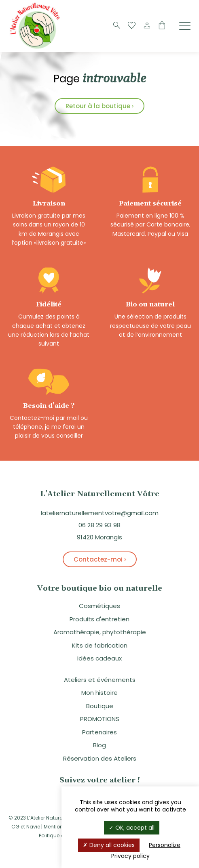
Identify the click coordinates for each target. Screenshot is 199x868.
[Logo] (36, 48)
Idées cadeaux (99, 658)
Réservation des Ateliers (100, 758)
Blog (99, 745)
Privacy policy (130, 856)
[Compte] (147, 26)
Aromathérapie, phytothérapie (100, 632)
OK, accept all (132, 828)
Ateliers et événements (100, 680)
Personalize (165, 845)
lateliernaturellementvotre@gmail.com (100, 513)
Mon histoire (99, 693)
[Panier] (162, 26)
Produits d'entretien (99, 619)
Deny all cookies (109, 845)
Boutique (100, 706)
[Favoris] (132, 26)
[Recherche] (117, 26)
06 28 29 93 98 (99, 525)
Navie (33, 827)
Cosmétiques (99, 606)
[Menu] (185, 25)
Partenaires (99, 732)
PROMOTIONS (100, 719)
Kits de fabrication (100, 645)
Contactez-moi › (100, 559)
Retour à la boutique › (99, 106)
